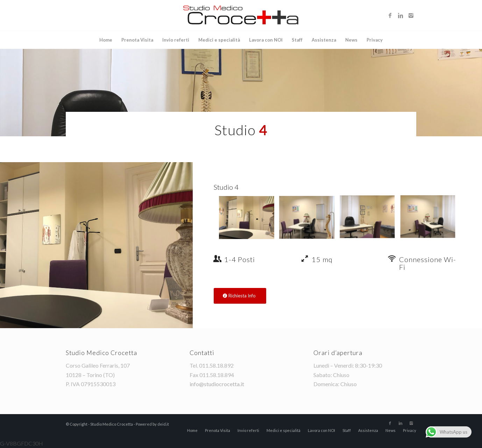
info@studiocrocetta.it (217, 384)
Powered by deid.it (152, 424)
